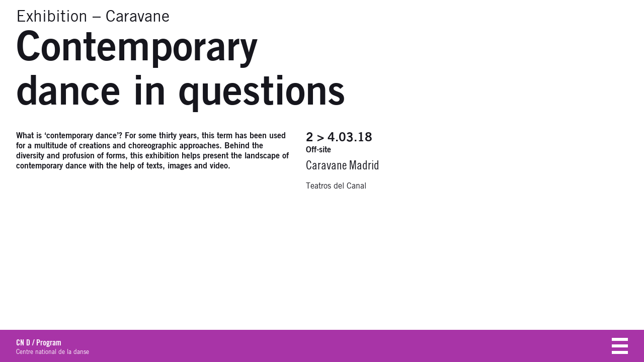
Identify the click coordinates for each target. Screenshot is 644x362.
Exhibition (52, 17)
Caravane (138, 17)
